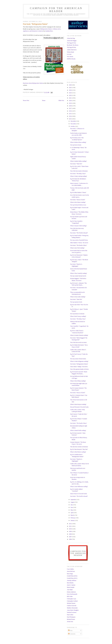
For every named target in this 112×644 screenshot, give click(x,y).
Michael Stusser (71, 603)
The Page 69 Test (71, 43)
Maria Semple (71, 587)
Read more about (33, 83)
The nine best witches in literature (79, 447)
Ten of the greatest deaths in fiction (79, 369)
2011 (70, 526)
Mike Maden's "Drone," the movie (79, 243)
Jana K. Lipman (71, 585)
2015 (70, 114)
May (72, 510)
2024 (70, 90)
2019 (70, 103)
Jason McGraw (71, 571)
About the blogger (72, 41)
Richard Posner (71, 619)
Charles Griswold (72, 606)
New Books (70, 57)
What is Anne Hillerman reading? (79, 486)
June (72, 507)
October (73, 126)
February (73, 518)
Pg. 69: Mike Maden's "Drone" (78, 192)
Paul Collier (70, 615)
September (74, 500)
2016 (70, 111)
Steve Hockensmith (72, 594)
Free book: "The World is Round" (79, 233)
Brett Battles (70, 583)
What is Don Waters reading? (78, 202)
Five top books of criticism (77, 314)
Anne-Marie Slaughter (73, 610)
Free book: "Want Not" (76, 164)
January (73, 520)
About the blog (71, 38)
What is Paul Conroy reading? (78, 316)
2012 (70, 524)
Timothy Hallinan (72, 580)
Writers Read (70, 52)
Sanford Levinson (72, 612)
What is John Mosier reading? (78, 452)
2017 (70, 108)
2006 (70, 539)
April (72, 513)
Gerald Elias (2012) (72, 576)
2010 (70, 529)
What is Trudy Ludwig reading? (78, 176)
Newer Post (26, 100)
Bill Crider (70, 596)
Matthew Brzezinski (72, 608)
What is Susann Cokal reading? (78, 226)
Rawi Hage (70, 574)
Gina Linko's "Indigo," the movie (79, 367)
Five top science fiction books (78, 359)
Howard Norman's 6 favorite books (79, 407)
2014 (70, 116)
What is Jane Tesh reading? (77, 248)
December (73, 121)
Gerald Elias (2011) (72, 578)
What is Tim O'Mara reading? (78, 381)
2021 (70, 98)
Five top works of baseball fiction (79, 240)
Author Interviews (72, 50)
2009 (70, 531)
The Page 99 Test (71, 47)
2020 (70, 101)
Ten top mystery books (76, 302)
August (73, 502)
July (72, 505)
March (72, 515)
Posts (70, 630)
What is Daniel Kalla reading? (78, 430)
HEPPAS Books (71, 59)
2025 (70, 88)
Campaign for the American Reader (56, 10)
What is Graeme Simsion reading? (79, 335)
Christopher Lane (72, 599)
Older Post (61, 100)
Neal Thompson (71, 617)
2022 (70, 95)
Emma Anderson (71, 592)
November (73, 124)
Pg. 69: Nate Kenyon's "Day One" (79, 449)
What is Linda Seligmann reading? (79, 361)
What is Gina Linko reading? (78, 297)
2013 (70, 119)
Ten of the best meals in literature (79, 171)
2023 (70, 93)
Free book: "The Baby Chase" (78, 174)
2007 (70, 537)
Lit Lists (69, 54)
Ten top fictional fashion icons (78, 205)
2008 (70, 534)
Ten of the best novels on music (78, 342)
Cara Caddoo (70, 569)
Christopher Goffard (72, 601)
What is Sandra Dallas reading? (78, 161)
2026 (70, 85)
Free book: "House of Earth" (78, 200)
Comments (72, 634)
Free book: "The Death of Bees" (79, 245)
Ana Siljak (70, 590)
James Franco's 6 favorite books (78, 494)
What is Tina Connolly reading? (78, 273)
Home (44, 100)
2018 (70, 106)
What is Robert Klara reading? (78, 142)
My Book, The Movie (73, 45)
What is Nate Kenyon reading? (78, 404)
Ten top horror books (76, 145)
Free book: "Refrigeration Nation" (79, 364)
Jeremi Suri (70, 621)
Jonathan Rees (49, 31)
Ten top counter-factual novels (78, 276)
